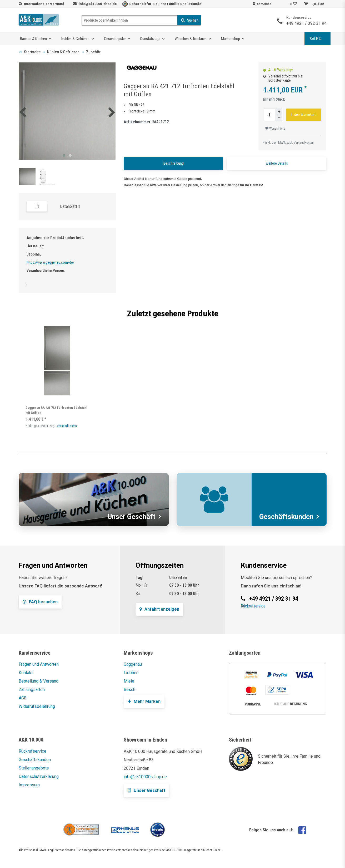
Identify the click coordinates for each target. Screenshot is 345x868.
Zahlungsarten (32, 690)
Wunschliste (275, 129)
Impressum (29, 785)
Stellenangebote (34, 768)
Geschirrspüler (115, 39)
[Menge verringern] (279, 118)
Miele (129, 681)
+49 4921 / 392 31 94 (306, 23)
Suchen (190, 20)
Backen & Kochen (33, 39)
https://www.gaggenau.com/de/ (50, 262)
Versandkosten (304, 142)
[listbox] (57, 361)
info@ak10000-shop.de (98, 4)
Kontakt (26, 673)
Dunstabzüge (150, 39)
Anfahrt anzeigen (159, 609)
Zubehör (93, 52)
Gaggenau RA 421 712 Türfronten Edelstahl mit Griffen (56, 410)
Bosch (129, 690)
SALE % (316, 39)
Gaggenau (133, 664)
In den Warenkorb (304, 115)
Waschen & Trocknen (191, 39)
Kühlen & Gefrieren (75, 39)
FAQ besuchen (40, 602)
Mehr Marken (144, 701)
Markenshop (231, 39)
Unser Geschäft (146, 790)
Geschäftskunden (35, 760)
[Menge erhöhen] (279, 112)
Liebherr (131, 673)
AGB (23, 698)
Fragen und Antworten (39, 664)
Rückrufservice (253, 606)
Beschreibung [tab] (174, 163)
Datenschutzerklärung (39, 776)
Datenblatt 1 (70, 206)
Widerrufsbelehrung (37, 706)
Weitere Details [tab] (277, 163)
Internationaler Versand (44, 4)
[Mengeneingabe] (269, 115)
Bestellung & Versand (39, 681)
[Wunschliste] (294, 4)
